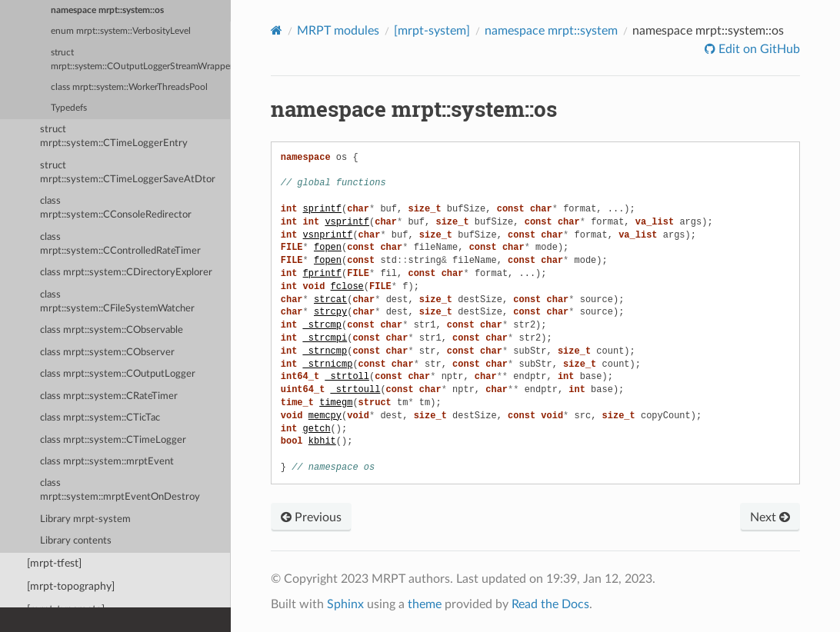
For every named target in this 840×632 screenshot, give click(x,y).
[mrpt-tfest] (54, 563)
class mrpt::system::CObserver (107, 353)
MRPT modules (338, 31)
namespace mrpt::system (551, 31)
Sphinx (345, 604)
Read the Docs (550, 604)
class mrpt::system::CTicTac (100, 418)
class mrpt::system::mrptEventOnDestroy (120, 490)
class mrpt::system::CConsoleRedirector (116, 208)
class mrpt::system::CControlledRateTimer (120, 244)
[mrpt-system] (432, 31)
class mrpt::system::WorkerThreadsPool (129, 87)
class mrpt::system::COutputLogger (118, 374)
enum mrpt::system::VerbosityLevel (121, 31)
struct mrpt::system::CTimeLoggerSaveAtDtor (128, 173)
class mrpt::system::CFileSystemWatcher (117, 302)
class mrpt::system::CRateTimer (109, 396)
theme (425, 604)
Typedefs (69, 108)
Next (770, 517)
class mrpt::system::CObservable (112, 330)
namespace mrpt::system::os (107, 10)
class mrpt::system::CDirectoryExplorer (126, 273)
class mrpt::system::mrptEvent (107, 462)
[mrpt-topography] (71, 586)
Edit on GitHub (758, 49)
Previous (311, 517)
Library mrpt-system (85, 519)
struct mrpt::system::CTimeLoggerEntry (114, 136)
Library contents (76, 541)
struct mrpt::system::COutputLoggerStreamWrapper (141, 60)
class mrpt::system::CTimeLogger (113, 440)
